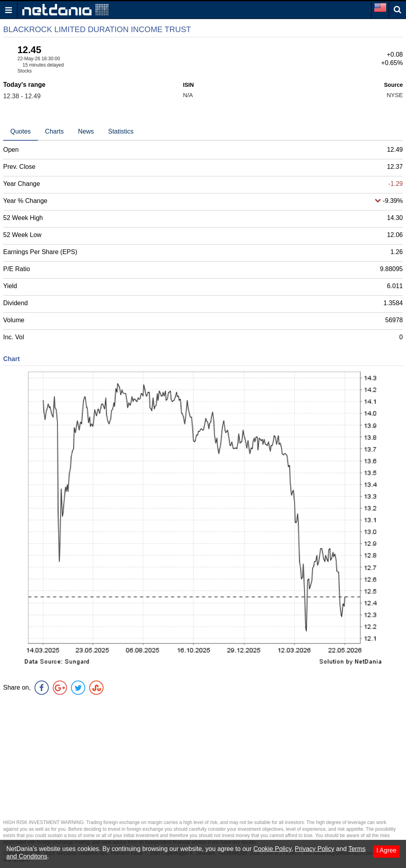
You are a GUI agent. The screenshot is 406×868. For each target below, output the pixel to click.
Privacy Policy (315, 849)
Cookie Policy (272, 849)
